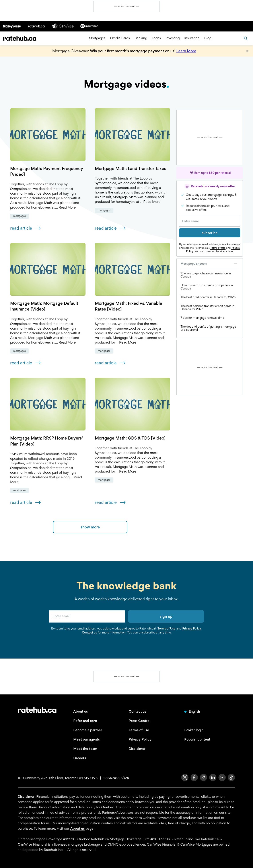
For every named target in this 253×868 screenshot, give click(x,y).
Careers (80, 758)
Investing (173, 38)
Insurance (192, 38)
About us (81, 711)
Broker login (194, 730)
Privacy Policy (192, 628)
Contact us (89, 632)
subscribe (210, 233)
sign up (166, 616)
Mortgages (97, 38)
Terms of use (139, 730)
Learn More (186, 51)
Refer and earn (85, 721)
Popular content (197, 739)
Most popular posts (210, 264)
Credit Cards (120, 38)
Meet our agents (87, 739)
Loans (156, 38)
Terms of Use (218, 248)
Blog (208, 38)
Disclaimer (137, 749)
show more (90, 527)
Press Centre (139, 721)
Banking (141, 38)
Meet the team (85, 749)
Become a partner (88, 730)
